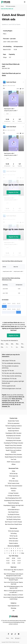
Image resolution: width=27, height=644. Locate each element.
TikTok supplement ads (9, 386)
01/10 (19, 561)
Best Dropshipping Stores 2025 (13, 498)
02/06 (13, 558)
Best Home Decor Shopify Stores (14, 524)
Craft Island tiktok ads (3, 347)
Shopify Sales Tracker (13, 421)
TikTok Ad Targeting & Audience (14, 426)
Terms (12, 638)
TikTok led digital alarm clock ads (12, 389)
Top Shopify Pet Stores (14, 515)
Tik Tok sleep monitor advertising (11, 376)
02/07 (8, 558)
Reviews (13, 491)
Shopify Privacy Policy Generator (13, 445)
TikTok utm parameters (13, 423)
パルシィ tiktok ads (8, 347)
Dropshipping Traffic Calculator (13, 433)
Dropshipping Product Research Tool (13, 501)
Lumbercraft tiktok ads (19, 347)
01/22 (19, 558)
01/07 (19, 563)
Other (22, 553)
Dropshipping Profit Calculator (13, 441)
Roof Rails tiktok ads (19, 344)
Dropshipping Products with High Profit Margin (13, 506)
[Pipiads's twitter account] (12, 634)
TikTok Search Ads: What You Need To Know (13, 571)
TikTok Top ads (13, 536)
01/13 (13, 561)
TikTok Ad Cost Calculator (13, 438)
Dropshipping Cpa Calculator (13, 436)
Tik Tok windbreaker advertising (11, 363)
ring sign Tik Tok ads (8, 371)
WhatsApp (14, 608)
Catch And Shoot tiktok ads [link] (7, 9)
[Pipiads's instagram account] (19, 634)
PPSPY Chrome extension (13, 462)
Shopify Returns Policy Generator (13, 455)
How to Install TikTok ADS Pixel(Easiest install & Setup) (13, 598)
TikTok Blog (14, 533)
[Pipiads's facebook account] (8, 634)
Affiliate (13, 464)
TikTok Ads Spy (13, 474)
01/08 (13, 563)
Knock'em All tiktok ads (8, 344)
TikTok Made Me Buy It (13, 510)
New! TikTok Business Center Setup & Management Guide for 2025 (14, 575)
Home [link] (2, 6)
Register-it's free (14, 192)
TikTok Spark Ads (14, 476)
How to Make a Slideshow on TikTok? (13, 595)
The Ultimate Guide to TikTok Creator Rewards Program (14, 579)
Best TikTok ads (13, 538)
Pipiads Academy (13, 543)
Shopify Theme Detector (13, 428)
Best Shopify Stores (13, 512)
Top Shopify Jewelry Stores (13, 517)
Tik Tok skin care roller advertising (12, 373)
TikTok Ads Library (14, 481)
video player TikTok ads (9, 361)
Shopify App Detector (13, 431)
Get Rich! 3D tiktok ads (13, 344)
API (13, 611)
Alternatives (13, 488)
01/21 (8, 561)
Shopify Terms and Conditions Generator (13, 451)
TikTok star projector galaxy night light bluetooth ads (13, 382)
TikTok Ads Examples (13, 531)
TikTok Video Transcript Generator (14, 486)
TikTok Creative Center (13, 483)
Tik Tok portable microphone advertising (10, 367)
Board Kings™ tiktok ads (3, 344)
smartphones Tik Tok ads (9, 379)
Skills (14, 478)
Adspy (13, 471)
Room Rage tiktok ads (24, 347)
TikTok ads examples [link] (11, 6)
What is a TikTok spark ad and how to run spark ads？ (13, 592)
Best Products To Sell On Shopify (13, 522)
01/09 (8, 563)
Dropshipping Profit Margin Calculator (13, 443)
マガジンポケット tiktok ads (13, 347)
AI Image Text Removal (13, 496)
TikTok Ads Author (13, 541)
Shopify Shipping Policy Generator (13, 457)
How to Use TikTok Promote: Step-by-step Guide (14, 583)
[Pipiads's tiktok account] (15, 634)
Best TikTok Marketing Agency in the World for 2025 (13, 587)
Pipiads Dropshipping (13, 503)
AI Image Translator (13, 493)
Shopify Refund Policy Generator (13, 448)
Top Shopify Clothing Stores (13, 519)
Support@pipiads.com (13, 606)
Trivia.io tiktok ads (24, 344)
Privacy (7, 638)
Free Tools (14, 459)
